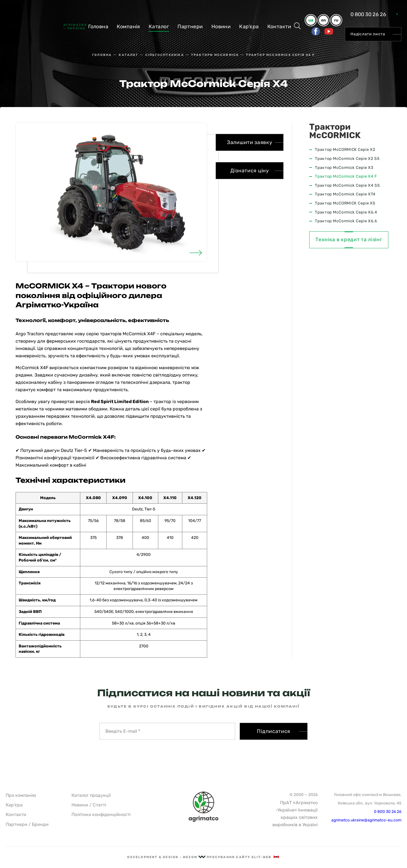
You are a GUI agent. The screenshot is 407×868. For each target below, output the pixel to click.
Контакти (279, 27)
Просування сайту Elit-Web (243, 857)
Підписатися (274, 731)
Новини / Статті (89, 805)
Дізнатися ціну (250, 171)
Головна (98, 27)
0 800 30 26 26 (368, 14)
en (323, 20)
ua (311, 20)
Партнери (190, 27)
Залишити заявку (250, 142)
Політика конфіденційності (101, 814)
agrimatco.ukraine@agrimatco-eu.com (366, 820)
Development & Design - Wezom (166, 857)
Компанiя (128, 27)
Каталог (159, 27)
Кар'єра (249, 27)
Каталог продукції (91, 795)
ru (336, 20)
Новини (221, 27)
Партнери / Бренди (27, 824)
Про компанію (21, 795)
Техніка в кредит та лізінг (349, 240)
